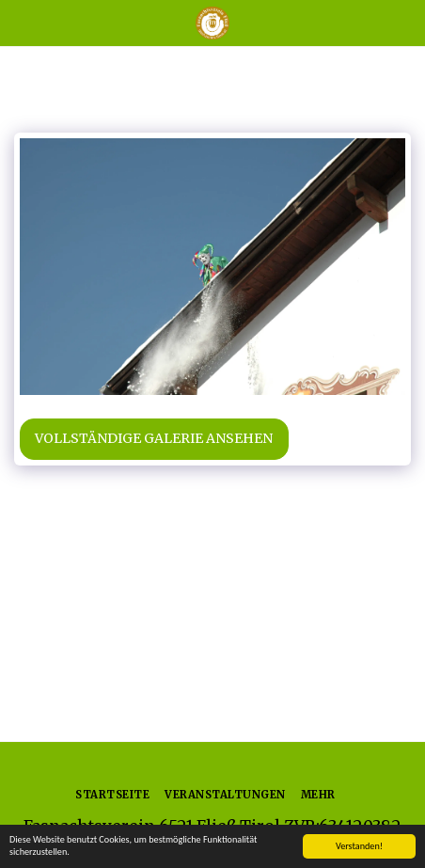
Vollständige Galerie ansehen (154, 438)
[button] (21, 22)
